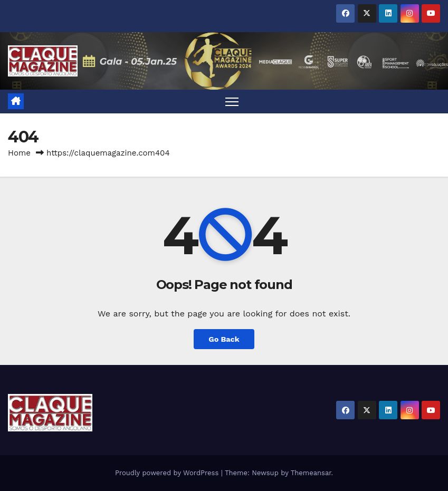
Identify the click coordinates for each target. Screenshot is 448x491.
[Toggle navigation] (232, 102)
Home (19, 153)
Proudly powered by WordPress (168, 473)
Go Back (224, 339)
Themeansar (311, 473)
